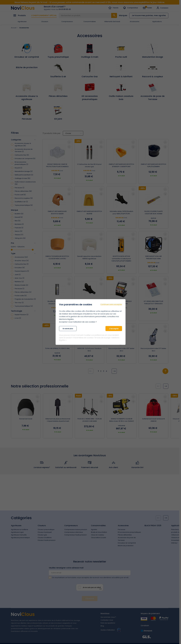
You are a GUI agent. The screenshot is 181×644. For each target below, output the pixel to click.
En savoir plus (68, 328)
